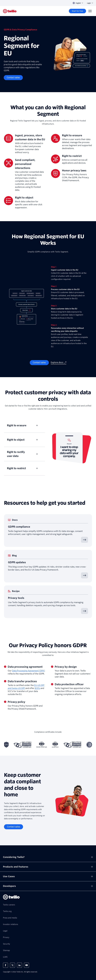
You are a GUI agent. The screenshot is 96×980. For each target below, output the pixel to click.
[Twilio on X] (12, 965)
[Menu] (90, 11)
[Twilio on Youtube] (26, 965)
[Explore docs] (58, 363)
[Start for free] (77, 11)
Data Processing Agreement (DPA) (28, 671)
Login (90, 3)
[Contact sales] (13, 78)
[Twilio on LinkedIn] (19, 965)
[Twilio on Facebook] (5, 965)
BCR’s (37, 688)
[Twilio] (10, 11)
